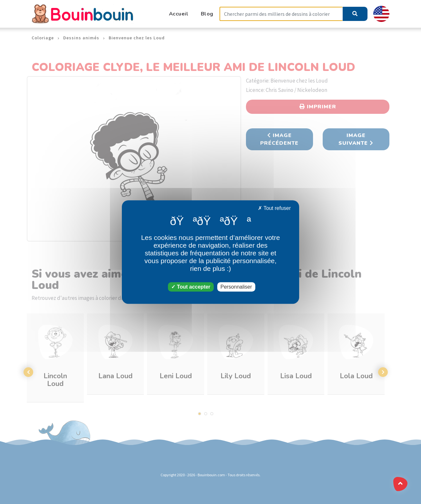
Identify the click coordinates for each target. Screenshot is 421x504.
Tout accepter (191, 287)
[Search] (281, 14)
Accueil (179, 14)
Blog (207, 14)
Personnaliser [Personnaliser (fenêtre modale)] (236, 287)
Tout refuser (274, 208)
